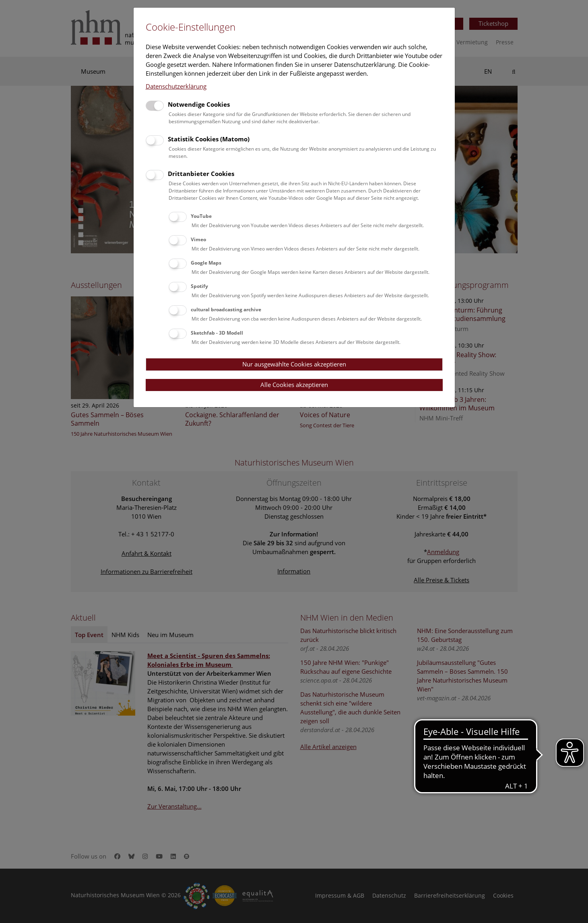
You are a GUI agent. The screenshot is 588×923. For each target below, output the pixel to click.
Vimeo (198, 239)
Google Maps (206, 263)
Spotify (199, 286)
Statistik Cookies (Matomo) (209, 139)
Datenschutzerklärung (176, 86)
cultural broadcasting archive (226, 309)
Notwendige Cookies (199, 104)
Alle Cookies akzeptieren (294, 385)
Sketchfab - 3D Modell (217, 333)
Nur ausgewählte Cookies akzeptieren (294, 364)
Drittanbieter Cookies (201, 174)
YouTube (201, 216)
